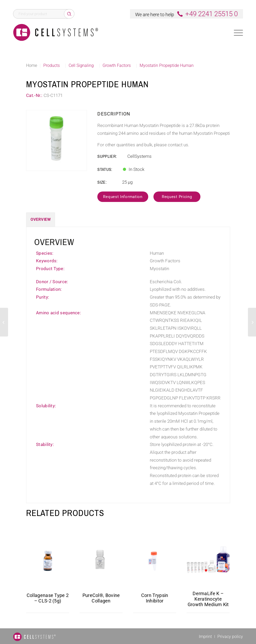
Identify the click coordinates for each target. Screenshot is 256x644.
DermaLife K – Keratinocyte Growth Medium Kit (208, 599)
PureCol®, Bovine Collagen (101, 598)
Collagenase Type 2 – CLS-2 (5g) (48, 598)
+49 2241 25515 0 (212, 14)
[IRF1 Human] (252, 322)
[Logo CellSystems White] (56, 32)
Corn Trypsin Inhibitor (155, 598)
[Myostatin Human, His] (4, 322)
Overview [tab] (41, 219)
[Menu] (238, 33)
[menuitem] (238, 32)
